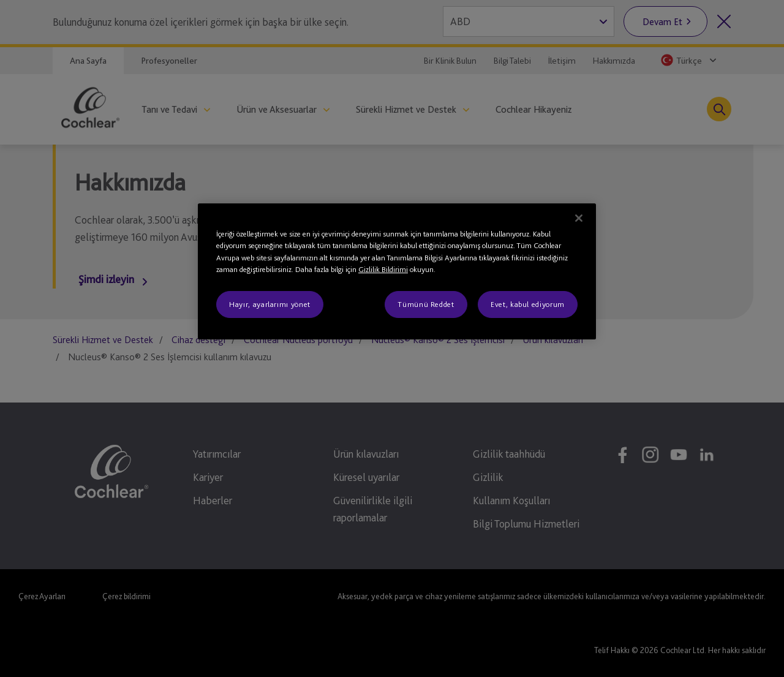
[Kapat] (579, 218)
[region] (397, 271)
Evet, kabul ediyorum (528, 304)
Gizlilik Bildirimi (383, 269)
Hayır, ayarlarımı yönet (270, 304)
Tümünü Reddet (426, 304)
